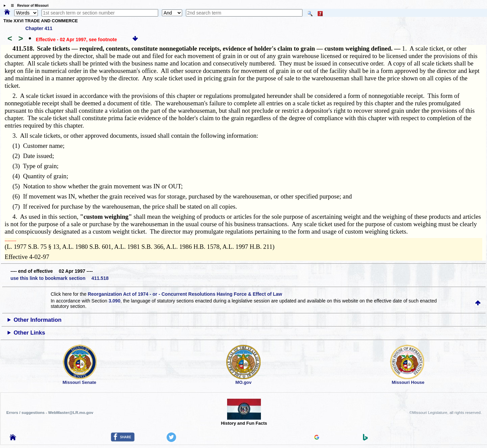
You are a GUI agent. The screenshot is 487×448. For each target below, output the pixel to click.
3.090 (114, 301)
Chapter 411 (39, 28)
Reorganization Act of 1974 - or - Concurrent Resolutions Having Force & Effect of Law (185, 294)
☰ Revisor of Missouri (28, 6)
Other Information (38, 320)
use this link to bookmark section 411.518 (59, 278)
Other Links (29, 333)
